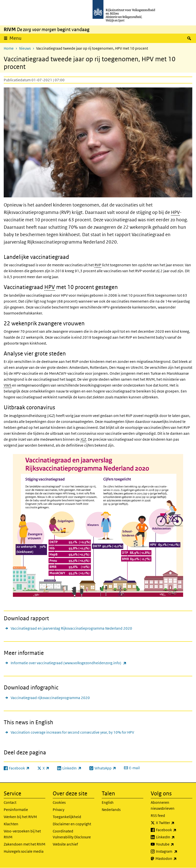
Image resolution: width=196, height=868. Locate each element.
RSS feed (158, 816)
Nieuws (25, 48)
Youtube (174, 844)
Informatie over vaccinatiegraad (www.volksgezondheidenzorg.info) (69, 663)
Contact (10, 802)
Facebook (174, 830)
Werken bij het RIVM (20, 817)
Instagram (174, 851)
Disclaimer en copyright (72, 824)
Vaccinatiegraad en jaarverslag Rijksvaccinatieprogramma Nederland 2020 (71, 628)
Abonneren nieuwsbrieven (163, 805)
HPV (175, 212)
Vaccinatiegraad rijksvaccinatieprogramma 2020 (50, 698)
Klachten (11, 824)
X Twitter (174, 823)
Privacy (59, 810)
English (108, 802)
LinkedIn (174, 837)
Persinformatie (16, 810)
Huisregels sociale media (24, 851)
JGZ (83, 439)
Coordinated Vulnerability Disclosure (72, 834)
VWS (8, 385)
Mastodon (174, 859)
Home (9, 48)
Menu (15, 38)
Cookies (59, 802)
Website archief (65, 844)
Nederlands (111, 810)
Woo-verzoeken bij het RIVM (22, 834)
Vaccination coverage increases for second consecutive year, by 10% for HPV (72, 732)
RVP (98, 265)
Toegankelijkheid (67, 817)
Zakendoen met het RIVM (24, 844)
